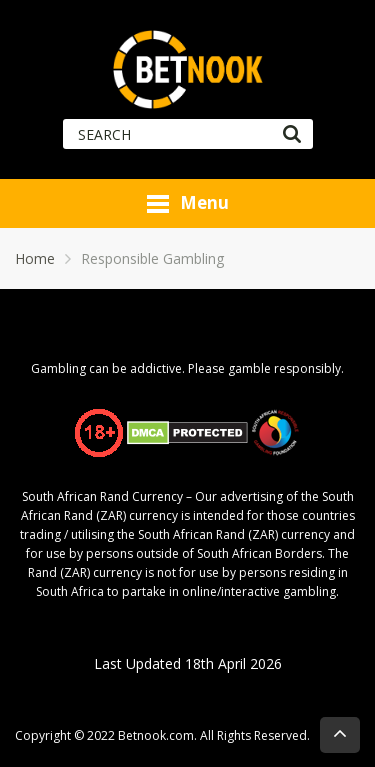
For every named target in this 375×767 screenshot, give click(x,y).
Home (35, 258)
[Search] (291, 134)
